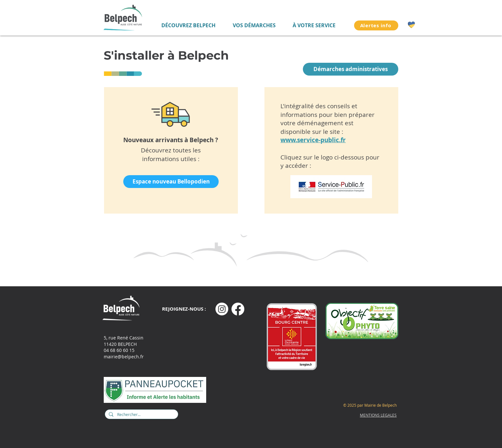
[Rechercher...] (141, 415)
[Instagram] (222, 309)
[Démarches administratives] (351, 69)
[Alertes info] (376, 25)
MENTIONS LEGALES (378, 415)
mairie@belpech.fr (124, 357)
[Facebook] (238, 309)
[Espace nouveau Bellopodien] (171, 182)
